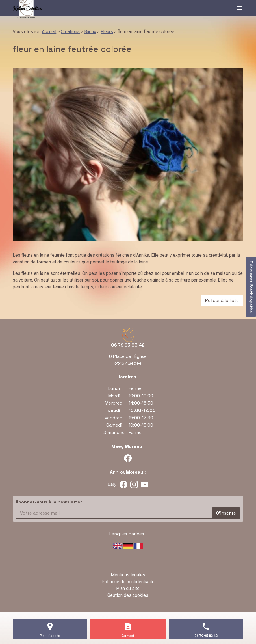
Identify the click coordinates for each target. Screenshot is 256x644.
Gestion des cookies (128, 595)
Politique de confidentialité (128, 582)
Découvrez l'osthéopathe (251, 287)
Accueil (49, 32)
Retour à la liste (222, 300)
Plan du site (128, 588)
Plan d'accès (50, 636)
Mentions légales (128, 575)
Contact (128, 636)
